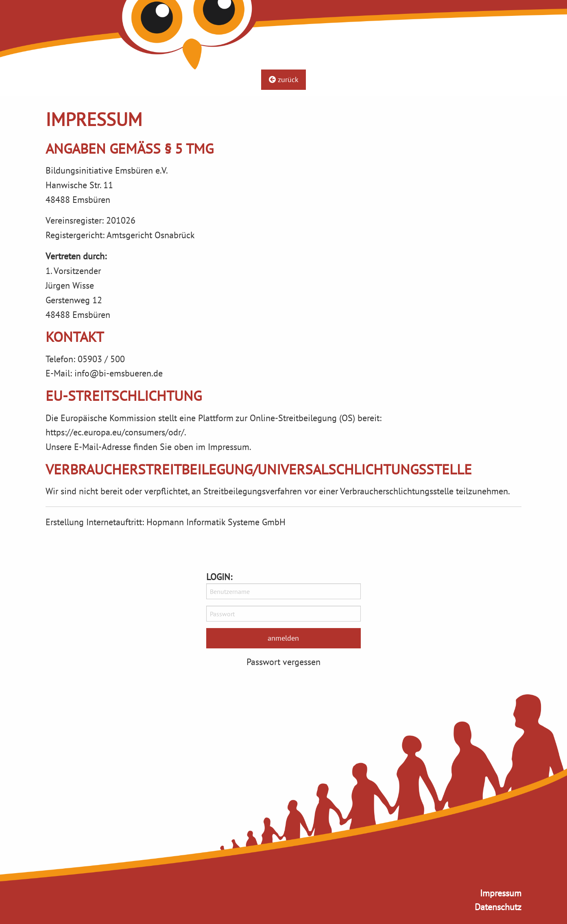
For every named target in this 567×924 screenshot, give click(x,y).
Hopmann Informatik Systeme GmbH (216, 522)
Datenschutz (498, 907)
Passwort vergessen (283, 662)
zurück (284, 79)
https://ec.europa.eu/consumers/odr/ (115, 432)
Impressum (501, 893)
